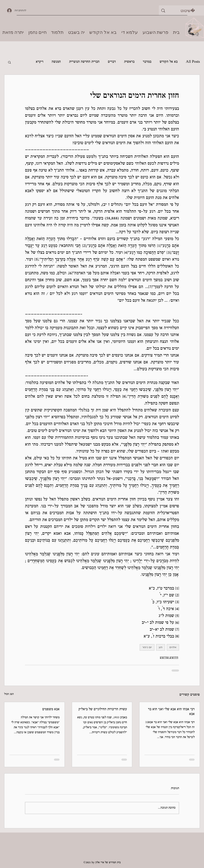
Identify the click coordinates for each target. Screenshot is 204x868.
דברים (112, 62)
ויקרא (40, 62)
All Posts (193, 62)
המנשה (56, 62)
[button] (9, 62)
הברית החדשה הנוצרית (84, 62)
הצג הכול (9, 694)
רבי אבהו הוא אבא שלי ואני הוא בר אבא (171, 712)
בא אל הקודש (169, 62)
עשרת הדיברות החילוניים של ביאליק (103, 709)
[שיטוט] (188, 10)
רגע (161, 647)
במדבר (147, 62)
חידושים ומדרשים (169, 658)
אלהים (173, 647)
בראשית (129, 62)
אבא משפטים (51, 709)
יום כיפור (147, 647)
